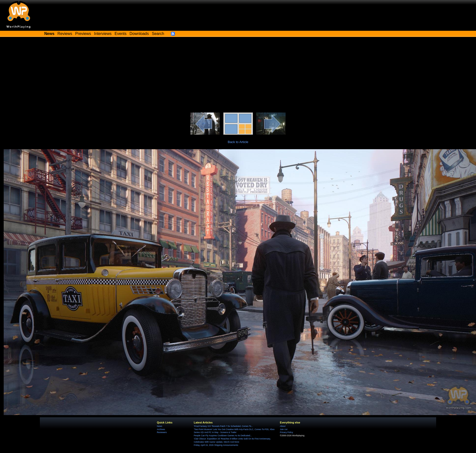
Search (158, 34)
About (283, 426)
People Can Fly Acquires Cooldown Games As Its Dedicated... (223, 436)
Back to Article (238, 142)
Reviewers (162, 432)
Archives (161, 429)
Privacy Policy (286, 432)
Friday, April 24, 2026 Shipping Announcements (216, 445)
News (160, 426)
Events (121, 34)
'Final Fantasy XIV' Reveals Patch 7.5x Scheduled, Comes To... (223, 426)
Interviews (103, 34)
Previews (83, 34)
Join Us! (284, 429)
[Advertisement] (238, 76)
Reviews (65, 34)
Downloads (139, 34)
